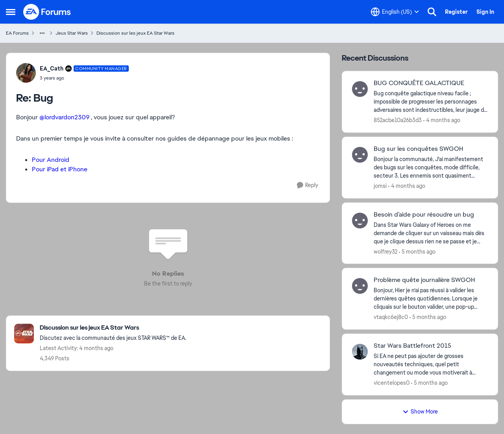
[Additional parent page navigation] (42, 33)
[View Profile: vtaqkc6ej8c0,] (360, 286)
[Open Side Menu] (11, 12)
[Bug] (84, 78)
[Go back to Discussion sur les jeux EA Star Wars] (113, 328)
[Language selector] (395, 12)
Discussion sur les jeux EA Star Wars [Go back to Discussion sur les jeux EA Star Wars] (135, 33)
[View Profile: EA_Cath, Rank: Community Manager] (26, 73)
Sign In (485, 12)
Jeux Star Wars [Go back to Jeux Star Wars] (72, 33)
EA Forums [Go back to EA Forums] (17, 33)
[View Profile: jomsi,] (360, 155)
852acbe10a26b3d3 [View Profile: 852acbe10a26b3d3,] (398, 120)
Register (456, 12)
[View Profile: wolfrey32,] (360, 221)
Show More (420, 412)
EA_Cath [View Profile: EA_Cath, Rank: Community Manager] (52, 69)
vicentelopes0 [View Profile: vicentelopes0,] (392, 383)
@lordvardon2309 (64, 117)
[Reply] (308, 185)
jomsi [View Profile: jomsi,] (380, 186)
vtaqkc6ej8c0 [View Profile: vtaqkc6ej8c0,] (391, 317)
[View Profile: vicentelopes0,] (360, 352)
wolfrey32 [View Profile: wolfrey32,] (385, 251)
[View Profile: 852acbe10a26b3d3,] (360, 89)
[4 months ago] (442, 120)
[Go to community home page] (47, 12)
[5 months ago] (417, 251)
